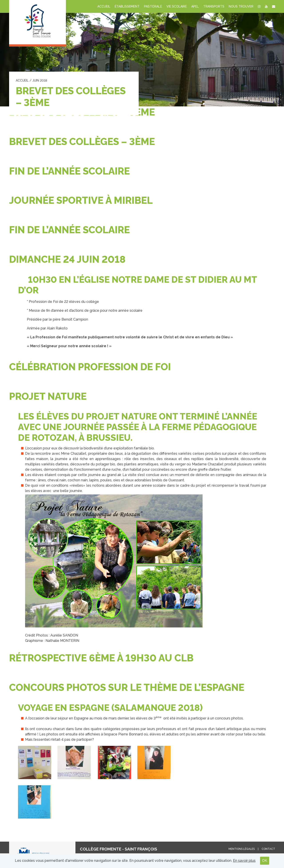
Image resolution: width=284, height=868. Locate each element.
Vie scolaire (177, 6)
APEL (195, 6)
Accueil (104, 6)
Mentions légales (242, 849)
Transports (214, 6)
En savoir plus (244, 861)
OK (265, 861)
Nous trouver (241, 6)
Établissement (127, 6)
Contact (268, 849)
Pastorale (153, 6)
